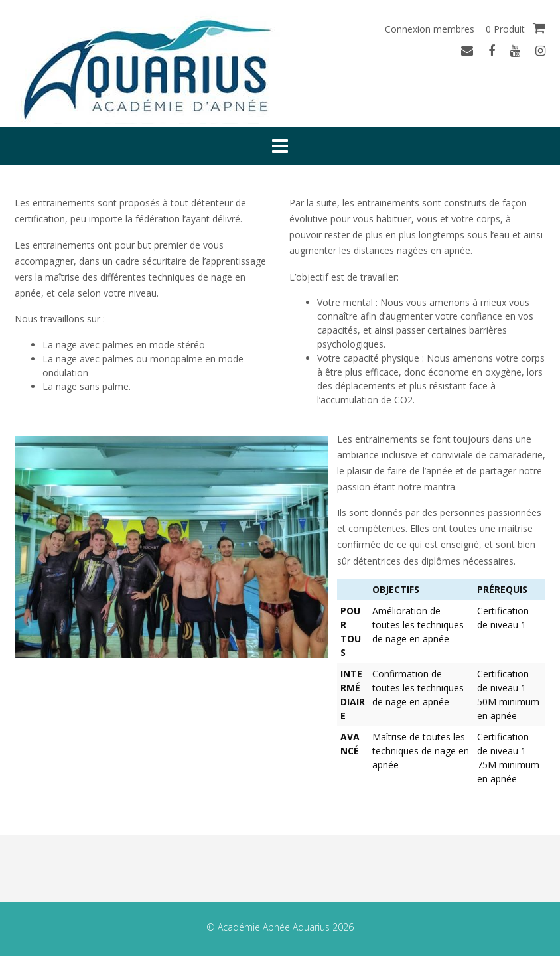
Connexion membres (430, 29)
